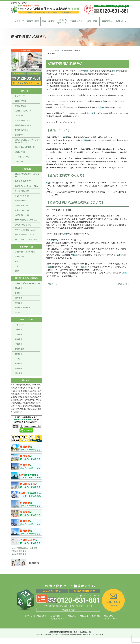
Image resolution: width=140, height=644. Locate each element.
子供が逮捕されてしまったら (26, 240)
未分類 (18, 359)
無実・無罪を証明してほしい (26, 220)
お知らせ (19, 330)
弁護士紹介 (84, 616)
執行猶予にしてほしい (24, 215)
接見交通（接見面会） (23, 181)
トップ (49, 51)
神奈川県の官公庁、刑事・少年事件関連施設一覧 (28, 141)
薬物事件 (19, 303)
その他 (18, 313)
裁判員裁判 (20, 257)
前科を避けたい (21, 201)
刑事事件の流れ (77, 21)
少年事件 (19, 344)
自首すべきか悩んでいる (25, 235)
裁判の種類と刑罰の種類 (25, 252)
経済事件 (19, 364)
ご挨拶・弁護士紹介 (23, 120)
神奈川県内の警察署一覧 (25, 147)
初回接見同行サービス (63, 22)
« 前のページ (52, 284)
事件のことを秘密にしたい (26, 230)
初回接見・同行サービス (24, 111)
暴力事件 (19, 288)
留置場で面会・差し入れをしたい (28, 186)
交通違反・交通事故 (23, 308)
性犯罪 (18, 293)
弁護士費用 (92, 21)
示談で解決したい (22, 206)
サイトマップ (20, 162)
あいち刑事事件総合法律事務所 (24, 548)
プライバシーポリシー (25, 157)
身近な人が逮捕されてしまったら (27, 175)
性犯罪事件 (57, 51)
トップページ (18, 21)
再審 (17, 271)
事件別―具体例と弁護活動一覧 (28, 283)
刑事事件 (19, 339)
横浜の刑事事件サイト (20, 554)
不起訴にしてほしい (23, 210)
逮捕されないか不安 (23, 225)
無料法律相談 (48, 21)
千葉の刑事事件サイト (20, 551)
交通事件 (19, 334)
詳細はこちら (18, 412)
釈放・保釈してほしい (23, 196)
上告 (17, 266)
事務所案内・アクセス (23, 125)
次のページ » (124, 284)
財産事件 (19, 298)
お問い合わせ (122, 21)
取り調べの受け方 (22, 191)
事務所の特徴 (33, 21)
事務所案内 (107, 21)
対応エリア (19, 135)
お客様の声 (20, 325)
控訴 (17, 261)
